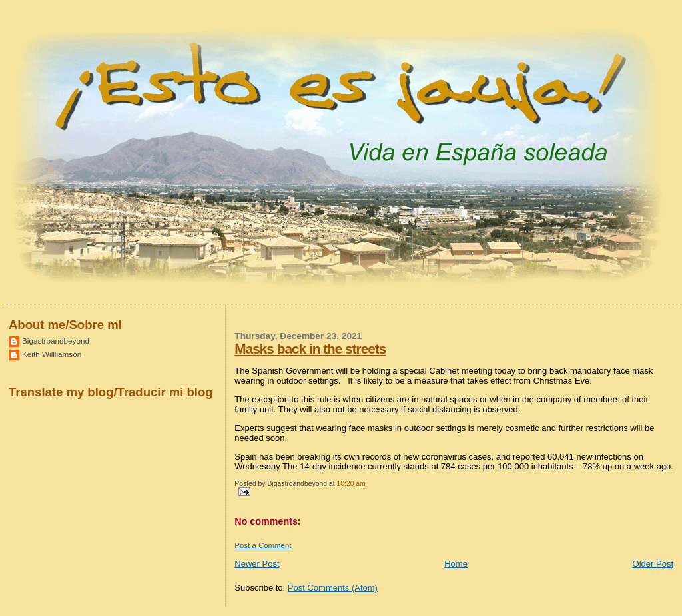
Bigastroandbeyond (56, 341)
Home (456, 564)
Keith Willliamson (52, 354)
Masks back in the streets (310, 349)
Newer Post (257, 564)
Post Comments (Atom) (333, 588)
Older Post (653, 564)
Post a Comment (263, 545)
